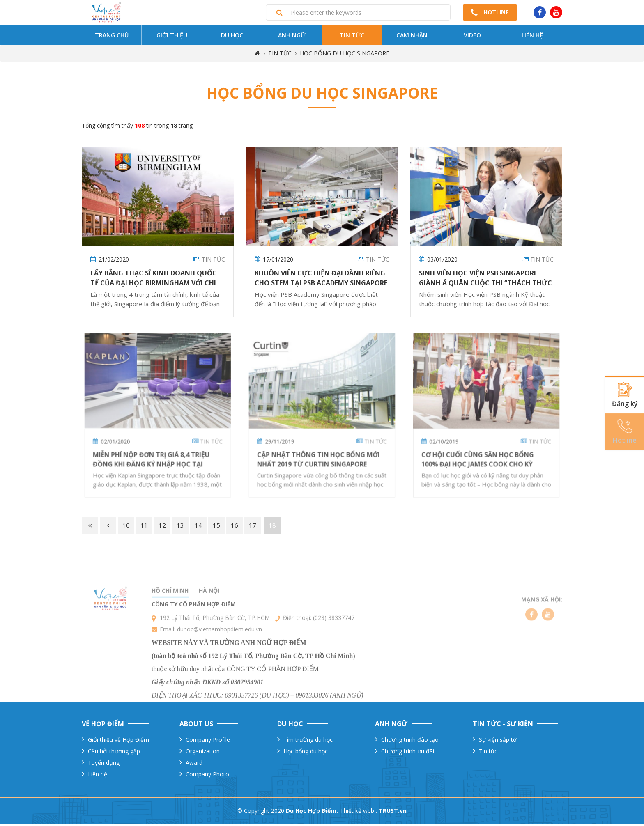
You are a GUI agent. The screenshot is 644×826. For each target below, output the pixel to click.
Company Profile (208, 742)
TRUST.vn (393, 813)
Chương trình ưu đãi (408, 754)
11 (144, 528)
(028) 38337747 (334, 646)
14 (198, 528)
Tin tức (352, 38)
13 (180, 528)
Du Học (232, 38)
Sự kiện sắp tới (498, 742)
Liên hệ (532, 38)
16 (235, 528)
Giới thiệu (172, 38)
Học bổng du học (306, 754)
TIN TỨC (280, 56)
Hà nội (209, 618)
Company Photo (207, 777)
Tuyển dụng (104, 765)
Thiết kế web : (359, 813)
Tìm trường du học (308, 742)
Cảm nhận (412, 38)
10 (126, 528)
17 (253, 528)
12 (162, 528)
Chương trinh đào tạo (410, 742)
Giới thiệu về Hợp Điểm (118, 742)
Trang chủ (112, 38)
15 (216, 528)
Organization (203, 754)
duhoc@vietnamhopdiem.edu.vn (220, 657)
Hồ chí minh (170, 618)
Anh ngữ (292, 38)
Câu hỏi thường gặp (114, 754)
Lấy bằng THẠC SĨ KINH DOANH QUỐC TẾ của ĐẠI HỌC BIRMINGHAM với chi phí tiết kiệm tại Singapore (154, 286)
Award (194, 765)
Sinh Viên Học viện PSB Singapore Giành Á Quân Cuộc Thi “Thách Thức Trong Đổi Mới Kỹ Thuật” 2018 (485, 286)
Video (472, 38)
